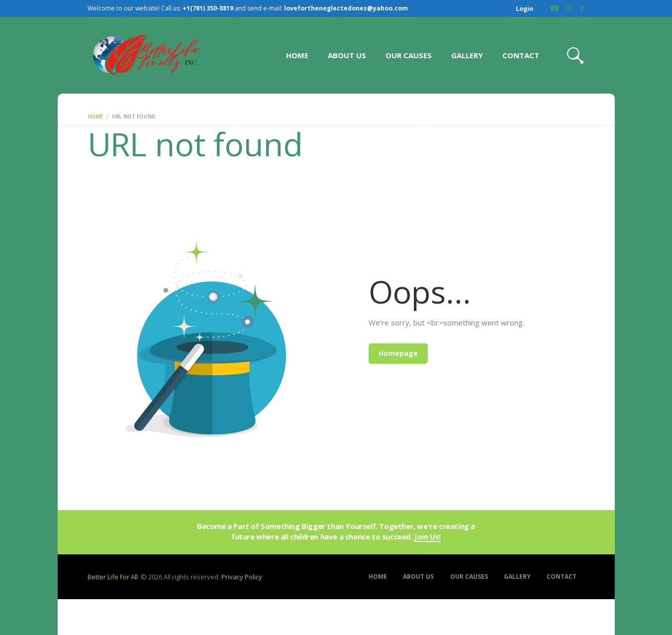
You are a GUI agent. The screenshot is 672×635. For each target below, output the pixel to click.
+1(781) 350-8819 (208, 8)
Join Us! (428, 537)
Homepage (398, 353)
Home (95, 116)
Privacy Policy (242, 577)
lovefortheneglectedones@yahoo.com (346, 8)
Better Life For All (113, 577)
